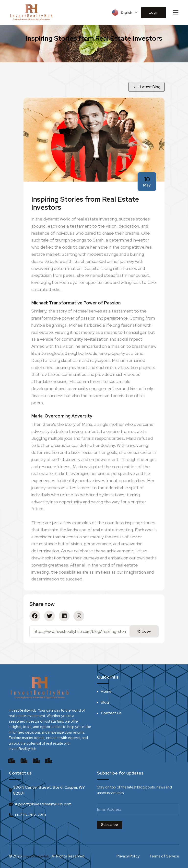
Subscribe (110, 824)
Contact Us (111, 713)
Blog (105, 702)
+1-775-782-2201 (30, 815)
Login (154, 12)
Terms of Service (164, 856)
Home (106, 691)
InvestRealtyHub (37, 856)
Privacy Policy (128, 856)
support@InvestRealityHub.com (43, 804)
